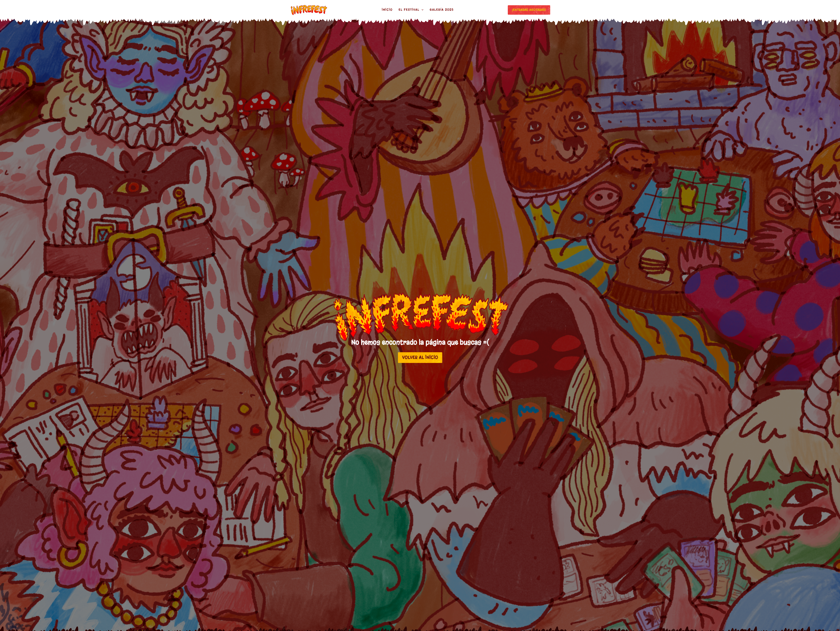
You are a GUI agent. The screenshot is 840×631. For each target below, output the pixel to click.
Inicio (387, 10)
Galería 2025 (442, 10)
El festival (411, 10)
